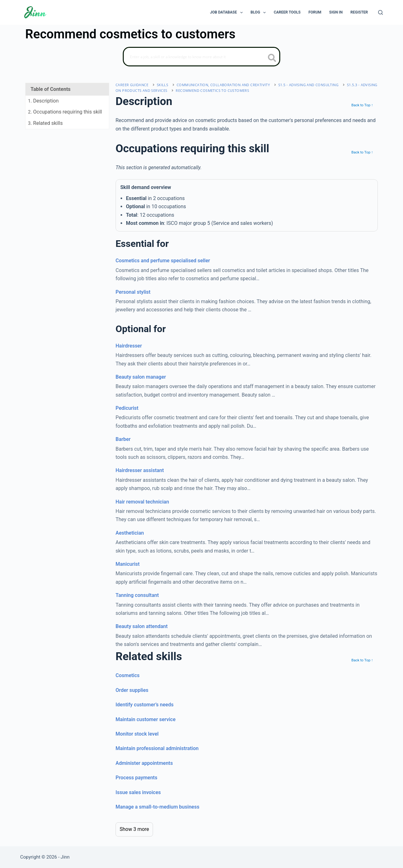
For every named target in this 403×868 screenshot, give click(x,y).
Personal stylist (133, 292)
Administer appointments (144, 763)
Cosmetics (128, 675)
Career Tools (287, 12)
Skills (162, 85)
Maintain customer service (146, 719)
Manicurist (128, 564)
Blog (260, 13)
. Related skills (45, 123)
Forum (315, 12)
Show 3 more (134, 829)
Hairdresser (129, 346)
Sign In (336, 12)
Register (359, 12)
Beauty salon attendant (142, 626)
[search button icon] (272, 58)
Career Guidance (132, 85)
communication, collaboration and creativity (223, 85)
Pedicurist (127, 408)
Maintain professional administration (157, 748)
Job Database (228, 13)
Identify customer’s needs (145, 705)
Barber (123, 439)
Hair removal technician (142, 502)
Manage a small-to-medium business (157, 807)
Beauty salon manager (141, 377)
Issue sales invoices (138, 792)
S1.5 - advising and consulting (308, 85)
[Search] (380, 12)
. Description (43, 101)
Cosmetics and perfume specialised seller (163, 261)
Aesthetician (130, 533)
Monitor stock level (137, 734)
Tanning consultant (137, 595)
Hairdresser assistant (140, 470)
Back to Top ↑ (362, 105)
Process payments (136, 778)
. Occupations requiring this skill (65, 112)
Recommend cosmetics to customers (212, 90)
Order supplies (132, 690)
